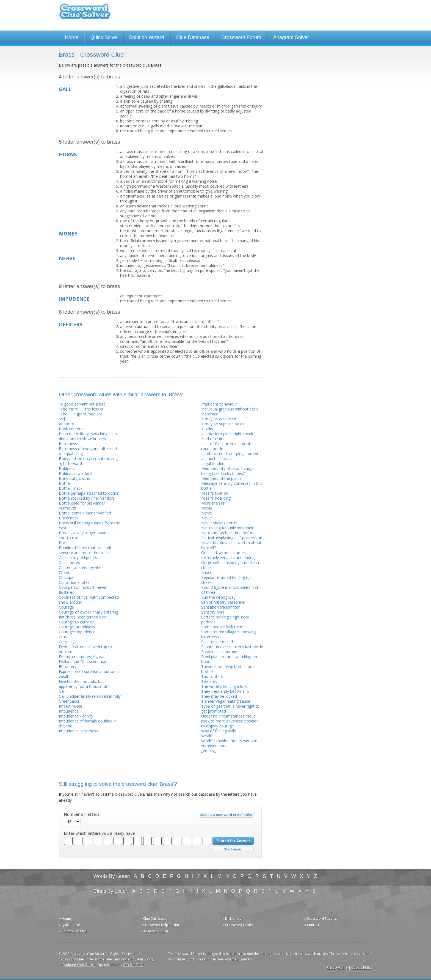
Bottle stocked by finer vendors (87, 498)
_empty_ (208, 751)
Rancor (208, 572)
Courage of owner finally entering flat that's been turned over (89, 614)
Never (207, 518)
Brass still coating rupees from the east (89, 525)
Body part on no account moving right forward (88, 461)
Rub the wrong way (218, 597)
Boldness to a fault (76, 473)
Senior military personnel (223, 602)
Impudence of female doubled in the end (88, 723)
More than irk (213, 503)
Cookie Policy (362, 967)
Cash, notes (69, 562)
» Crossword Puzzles (321, 919)
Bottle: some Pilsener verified (85, 513)
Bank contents (72, 429)
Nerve (207, 513)
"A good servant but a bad (82, 404)
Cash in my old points (78, 558)
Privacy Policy (337, 967)
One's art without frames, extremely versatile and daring (228, 555)
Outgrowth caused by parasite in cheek (230, 565)
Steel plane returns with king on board (229, 659)
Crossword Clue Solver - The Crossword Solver (85, 14)
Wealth (207, 736)
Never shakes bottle (219, 523)
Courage (66, 607)
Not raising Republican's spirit (227, 528)
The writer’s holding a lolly (224, 686)
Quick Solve (104, 37)
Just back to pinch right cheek (227, 434)
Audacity (66, 424)
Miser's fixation (215, 493)
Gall (62, 691)
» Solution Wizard (73, 931)
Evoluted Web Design (79, 965)
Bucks (64, 543)
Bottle (64, 483)
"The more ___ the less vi (81, 409)
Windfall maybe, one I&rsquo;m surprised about (229, 743)
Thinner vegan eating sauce (226, 701)
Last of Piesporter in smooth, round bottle (227, 446)
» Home (65, 919)
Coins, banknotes (74, 582)
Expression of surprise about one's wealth (90, 674)
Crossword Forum (241, 37)
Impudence (69, 711)
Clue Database (193, 37)
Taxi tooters (212, 676)
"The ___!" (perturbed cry (80, 414)
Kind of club (212, 439)
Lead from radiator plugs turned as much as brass (230, 456)
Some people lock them (222, 627)
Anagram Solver (291, 37)
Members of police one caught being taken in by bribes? (229, 471)
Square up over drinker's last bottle (232, 647)
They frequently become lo (225, 691)
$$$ (62, 419)
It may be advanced (219, 419)
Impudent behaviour (219, 404)
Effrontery (68, 666)
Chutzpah (67, 577)
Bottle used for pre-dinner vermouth (82, 506)
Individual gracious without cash (230, 409)
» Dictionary (232, 919)
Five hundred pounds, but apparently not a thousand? (83, 684)
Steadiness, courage (219, 652)
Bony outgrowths (74, 478)
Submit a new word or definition (227, 816)
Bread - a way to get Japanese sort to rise (86, 535)
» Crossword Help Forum (160, 925)
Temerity (209, 681)
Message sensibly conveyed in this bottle (232, 486)
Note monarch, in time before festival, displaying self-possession (232, 535)
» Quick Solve (69, 925)
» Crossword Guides (238, 925)
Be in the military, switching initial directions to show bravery (88, 436)
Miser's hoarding (216, 498)
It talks (207, 429)
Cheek (64, 572)
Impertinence (71, 706)
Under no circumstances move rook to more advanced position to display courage (230, 721)
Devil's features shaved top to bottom (85, 649)
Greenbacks (69, 701)
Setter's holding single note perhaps (225, 619)
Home (72, 37)
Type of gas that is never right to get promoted (230, 709)
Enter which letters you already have (99, 833)
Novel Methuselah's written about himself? (231, 545)
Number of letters (82, 814)
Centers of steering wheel (82, 567)
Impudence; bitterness (78, 731)
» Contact (312, 925)
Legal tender (212, 463)
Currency (67, 642)
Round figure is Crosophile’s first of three (230, 590)
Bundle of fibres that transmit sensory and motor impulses (85, 550)
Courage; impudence (77, 632)
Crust (63, 637)
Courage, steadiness (77, 627)
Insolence (210, 414)
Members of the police (221, 478)
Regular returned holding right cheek (228, 580)
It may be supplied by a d (223, 424)
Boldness (67, 468)
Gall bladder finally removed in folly (90, 696)
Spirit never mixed (217, 642)
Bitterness (68, 444)
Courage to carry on (77, 622)
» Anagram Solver (154, 931)
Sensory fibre (213, 612)
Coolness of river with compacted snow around (89, 600)
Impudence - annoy (76, 716)
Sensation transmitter (220, 607)
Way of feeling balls (219, 731)
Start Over (233, 849)
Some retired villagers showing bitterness (228, 634)
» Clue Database (153, 919)
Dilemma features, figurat (82, 657)
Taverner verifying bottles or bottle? (226, 669)
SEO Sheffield (133, 965)
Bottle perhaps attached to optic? (89, 493)
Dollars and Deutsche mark (83, 662)
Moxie (207, 508)
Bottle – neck (71, 488)
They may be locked (219, 696)
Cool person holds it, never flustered (83, 590)
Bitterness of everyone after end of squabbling (88, 451)
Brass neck (69, 518)
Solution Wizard (147, 37)
